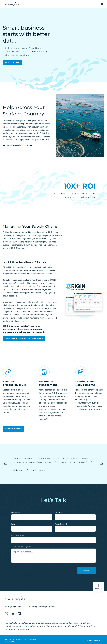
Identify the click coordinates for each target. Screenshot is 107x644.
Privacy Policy (95, 641)
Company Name (18, 535)
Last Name (59, 513)
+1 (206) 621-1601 (15, 607)
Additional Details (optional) (22, 547)
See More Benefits (13, 429)
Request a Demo (12, 62)
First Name (16, 513)
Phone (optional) (61, 524)
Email (13, 524)
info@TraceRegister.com (43, 607)
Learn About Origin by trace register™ (24, 339)
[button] (102, 4)
